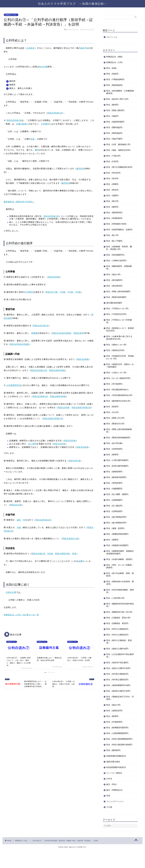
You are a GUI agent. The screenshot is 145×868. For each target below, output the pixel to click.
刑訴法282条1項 (55, 113)
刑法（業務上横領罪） (116, 110)
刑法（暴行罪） (113, 204)
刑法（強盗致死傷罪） (116, 122)
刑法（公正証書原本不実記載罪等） (119, 669)
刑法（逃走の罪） (114, 280)
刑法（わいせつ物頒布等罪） (119, 383)
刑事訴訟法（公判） (11, 15)
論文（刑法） (112, 802)
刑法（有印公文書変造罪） (118, 648)
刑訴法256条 (54, 277)
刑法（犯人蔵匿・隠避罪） (118, 502)
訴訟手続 (85, 48)
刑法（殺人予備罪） (115, 246)
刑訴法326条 (64, 408)
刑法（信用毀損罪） (115, 519)
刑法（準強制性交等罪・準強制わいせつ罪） (119, 362)
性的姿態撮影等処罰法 (116, 785)
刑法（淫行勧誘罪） (115, 389)
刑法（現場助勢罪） (115, 221)
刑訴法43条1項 (38, 554)
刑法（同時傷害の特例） (117, 226)
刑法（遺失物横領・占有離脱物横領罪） (119, 92)
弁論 (19, 527)
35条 (74, 554)
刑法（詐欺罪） (113, 161)
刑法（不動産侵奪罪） (116, 79)
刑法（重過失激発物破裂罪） (119, 445)
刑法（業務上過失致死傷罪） (119, 297)
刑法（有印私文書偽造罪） (118, 687)
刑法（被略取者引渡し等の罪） (118, 624)
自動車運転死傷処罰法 (116, 774)
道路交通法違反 (113, 780)
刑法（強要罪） (113, 198)
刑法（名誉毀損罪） (115, 457)
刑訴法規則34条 (62, 554)
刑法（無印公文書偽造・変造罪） (119, 655)
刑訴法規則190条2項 (81, 408)
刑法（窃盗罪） (113, 74)
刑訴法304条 (59, 444)
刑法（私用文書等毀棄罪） (118, 474)
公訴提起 (31, 48)
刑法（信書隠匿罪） (115, 496)
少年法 (109, 797)
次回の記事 (11, 592)
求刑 (25, 520)
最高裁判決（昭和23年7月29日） (19, 202)
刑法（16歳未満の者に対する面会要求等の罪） (119, 343)
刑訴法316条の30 (39, 370)
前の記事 (43, 67)
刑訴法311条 (16, 505)
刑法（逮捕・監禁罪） (116, 536)
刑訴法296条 (83, 359)
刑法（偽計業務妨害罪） (117, 525)
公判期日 (45, 124)
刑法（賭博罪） (113, 729)
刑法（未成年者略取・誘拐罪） (118, 568)
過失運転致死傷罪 (114, 308)
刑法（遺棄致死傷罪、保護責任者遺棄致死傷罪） (119, 560)
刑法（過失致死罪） (115, 291)
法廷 (33, 139)
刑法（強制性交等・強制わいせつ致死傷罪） (119, 371)
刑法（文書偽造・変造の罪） (119, 631)
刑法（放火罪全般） (115, 451)
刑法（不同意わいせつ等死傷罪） (119, 326)
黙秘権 (34, 333)
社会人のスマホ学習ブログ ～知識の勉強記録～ (73, 4)
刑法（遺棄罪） (113, 547)
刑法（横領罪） (113, 105)
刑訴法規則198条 (57, 370)
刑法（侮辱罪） (113, 462)
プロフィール (112, 37)
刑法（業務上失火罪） (116, 426)
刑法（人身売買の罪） (116, 608)
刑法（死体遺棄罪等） (116, 260)
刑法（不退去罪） (114, 156)
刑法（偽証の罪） (114, 718)
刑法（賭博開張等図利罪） (118, 741)
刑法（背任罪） (113, 181)
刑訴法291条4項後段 (19, 344)
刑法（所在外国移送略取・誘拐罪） (119, 601)
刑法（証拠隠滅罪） (115, 508)
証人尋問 (32, 444)
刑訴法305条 (70, 441)
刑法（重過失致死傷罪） (117, 302)
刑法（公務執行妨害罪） (117, 266)
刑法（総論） (112, 68)
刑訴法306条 (82, 447)
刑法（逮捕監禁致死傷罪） (118, 542)
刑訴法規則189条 (58, 396)
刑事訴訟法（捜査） (115, 57)
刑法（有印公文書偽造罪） (118, 642)
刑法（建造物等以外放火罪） (119, 409)
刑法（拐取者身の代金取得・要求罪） (119, 593)
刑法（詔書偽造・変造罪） (118, 636)
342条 (50, 554)
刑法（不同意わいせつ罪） (118, 314)
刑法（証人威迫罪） (115, 513)
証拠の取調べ (22, 124)
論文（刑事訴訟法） (115, 808)
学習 (108, 814)
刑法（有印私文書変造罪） (118, 693)
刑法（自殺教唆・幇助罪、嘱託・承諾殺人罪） (119, 253)
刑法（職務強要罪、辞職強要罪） (119, 273)
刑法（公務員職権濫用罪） (118, 746)
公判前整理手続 (14, 385)
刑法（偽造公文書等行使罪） (119, 681)
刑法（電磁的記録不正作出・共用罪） (119, 711)
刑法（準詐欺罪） (114, 175)
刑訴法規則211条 (70, 539)
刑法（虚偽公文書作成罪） (118, 662)
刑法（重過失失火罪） (116, 431)
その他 (109, 825)
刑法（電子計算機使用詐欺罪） (118, 168)
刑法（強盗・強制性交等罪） (119, 150)
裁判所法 (80, 169)
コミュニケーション (115, 819)
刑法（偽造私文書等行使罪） (119, 704)
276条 (78, 292)
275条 (70, 292)
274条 (63, 292)
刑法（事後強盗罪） (115, 133)
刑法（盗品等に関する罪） (118, 99)
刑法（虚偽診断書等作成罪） (119, 698)
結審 (80, 561)
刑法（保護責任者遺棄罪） (118, 553)
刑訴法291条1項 (41, 326)
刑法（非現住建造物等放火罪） (118, 402)
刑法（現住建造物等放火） (118, 395)
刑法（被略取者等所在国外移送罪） (119, 615)
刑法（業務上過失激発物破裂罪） (119, 438)
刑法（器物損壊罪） (115, 479)
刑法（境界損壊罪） (115, 491)
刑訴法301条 (75, 461)
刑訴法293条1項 (43, 520)
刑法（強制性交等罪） (116, 355)
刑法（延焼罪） (113, 414)
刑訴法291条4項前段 (62, 333)
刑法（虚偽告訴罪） (115, 723)
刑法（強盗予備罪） (115, 139)
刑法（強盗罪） (113, 116)
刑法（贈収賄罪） (114, 768)
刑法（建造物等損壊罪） (117, 485)
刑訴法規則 (79, 333)
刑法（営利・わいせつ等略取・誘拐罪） (118, 577)
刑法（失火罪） (113, 420)
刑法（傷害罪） (113, 209)
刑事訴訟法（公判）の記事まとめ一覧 (21, 615)
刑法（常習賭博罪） (115, 735)
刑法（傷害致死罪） (115, 215)
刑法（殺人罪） (113, 240)
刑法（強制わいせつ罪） (117, 350)
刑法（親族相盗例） (115, 85)
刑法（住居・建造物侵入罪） (119, 144)
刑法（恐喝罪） (113, 187)
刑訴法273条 (52, 292)
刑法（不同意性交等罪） (117, 319)
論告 (19, 520)
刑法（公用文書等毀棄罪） (118, 468)
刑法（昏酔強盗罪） (115, 127)
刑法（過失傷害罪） (115, 285)
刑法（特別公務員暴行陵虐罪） (118, 761)
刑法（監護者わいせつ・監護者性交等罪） (119, 335)
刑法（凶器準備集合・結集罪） (118, 233)
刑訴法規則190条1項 (53, 419)
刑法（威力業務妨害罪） (117, 530)
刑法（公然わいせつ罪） (117, 378)
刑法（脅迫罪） (113, 192)
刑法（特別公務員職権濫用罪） (118, 753)
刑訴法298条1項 (40, 396)
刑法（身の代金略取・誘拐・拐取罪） (119, 585)
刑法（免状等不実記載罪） (118, 675)
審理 (37, 150)
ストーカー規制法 (114, 791)
